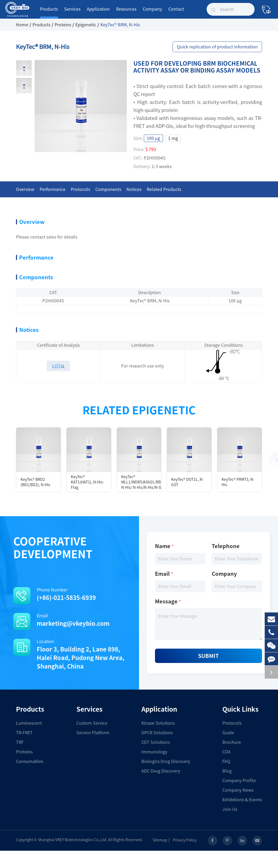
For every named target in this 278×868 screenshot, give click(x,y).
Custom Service (92, 723)
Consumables (30, 761)
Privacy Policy (187, 840)
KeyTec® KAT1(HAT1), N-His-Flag (87, 482)
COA (226, 752)
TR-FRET (24, 733)
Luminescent (29, 723)
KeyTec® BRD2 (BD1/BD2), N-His (35, 482)
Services (72, 13)
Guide (228, 733)
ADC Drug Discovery (161, 771)
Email (71, 621)
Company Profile (239, 781)
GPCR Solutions (157, 733)
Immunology (154, 752)
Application (98, 13)
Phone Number (71, 595)
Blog (227, 771)
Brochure (232, 742)
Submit (209, 656)
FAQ (226, 761)
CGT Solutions (156, 742)
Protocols (232, 723)
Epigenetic (86, 25)
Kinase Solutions (158, 723)
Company (152, 13)
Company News (238, 790)
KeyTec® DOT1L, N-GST (187, 482)
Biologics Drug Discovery (166, 761)
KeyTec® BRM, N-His (120, 25)
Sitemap (162, 840)
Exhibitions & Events (242, 800)
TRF (20, 742)
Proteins (63, 25)
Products (49, 13)
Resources (126, 13)
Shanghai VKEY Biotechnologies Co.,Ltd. (73, 840)
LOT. (58, 366)
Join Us (230, 809)
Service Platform (93, 733)
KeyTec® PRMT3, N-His (238, 482)
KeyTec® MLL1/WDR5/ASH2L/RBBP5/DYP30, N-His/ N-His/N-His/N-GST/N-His (141, 482)
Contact (176, 13)
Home (22, 25)
